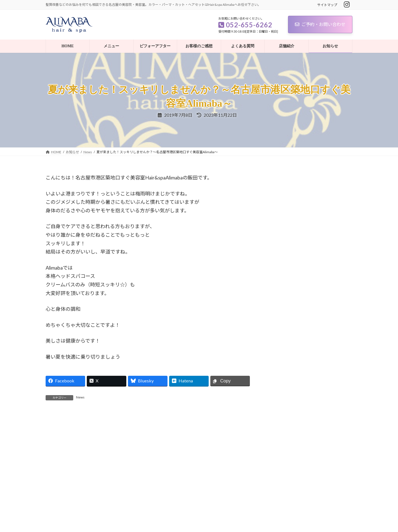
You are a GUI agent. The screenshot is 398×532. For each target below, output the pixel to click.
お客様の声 (283, 379)
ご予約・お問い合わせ (320, 24)
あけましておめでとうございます (323, 223)
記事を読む (106, 461)
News (80, 397)
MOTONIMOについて (313, 192)
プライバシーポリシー (67, 496)
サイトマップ (327, 5)
